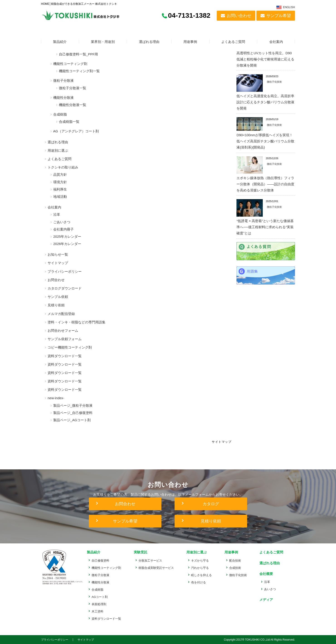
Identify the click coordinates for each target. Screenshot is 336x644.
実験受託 (140, 552)
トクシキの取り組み (63, 167)
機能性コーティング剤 (70, 64)
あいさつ (270, 589)
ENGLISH (289, 7)
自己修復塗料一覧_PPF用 (79, 54)
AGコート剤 (100, 597)
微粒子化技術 (274, 82)
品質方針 (60, 175)
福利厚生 (60, 189)
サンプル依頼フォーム (65, 339)
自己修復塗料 (100, 560)
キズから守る (200, 560)
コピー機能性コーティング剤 (70, 347)
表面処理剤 (99, 604)
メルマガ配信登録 (61, 314)
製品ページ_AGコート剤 (72, 420)
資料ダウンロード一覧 (65, 356)
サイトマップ (58, 263)
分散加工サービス (150, 560)
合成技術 (235, 568)
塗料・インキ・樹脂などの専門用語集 (77, 322)
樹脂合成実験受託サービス (156, 568)
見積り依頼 (56, 305)
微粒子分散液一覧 (73, 88)
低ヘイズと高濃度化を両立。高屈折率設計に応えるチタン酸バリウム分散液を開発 (265, 102)
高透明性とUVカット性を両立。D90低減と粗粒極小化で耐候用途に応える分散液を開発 (265, 59)
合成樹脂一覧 (69, 122)
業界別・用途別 (103, 42)
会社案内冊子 (63, 229)
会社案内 (276, 42)
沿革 (57, 214)
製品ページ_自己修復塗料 (73, 413)
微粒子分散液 (63, 80)
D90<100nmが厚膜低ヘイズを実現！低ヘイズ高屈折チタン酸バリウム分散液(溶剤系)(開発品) (265, 141)
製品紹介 (60, 42)
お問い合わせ (239, 16)
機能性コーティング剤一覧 (79, 71)
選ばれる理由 (149, 42)
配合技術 (235, 560)
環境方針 (60, 182)
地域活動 (60, 197)
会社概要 (266, 573)
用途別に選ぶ (58, 150)
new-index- (56, 398)
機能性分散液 (63, 98)
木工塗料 (97, 611)
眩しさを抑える (201, 575)
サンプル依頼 (58, 297)
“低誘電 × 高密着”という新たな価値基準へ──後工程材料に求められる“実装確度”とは (265, 227)
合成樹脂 (60, 114)
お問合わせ (56, 280)
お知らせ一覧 (58, 254)
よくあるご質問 (233, 42)
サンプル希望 (279, 16)
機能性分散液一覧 (73, 105)
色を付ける (198, 582)
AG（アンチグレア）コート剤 (76, 131)
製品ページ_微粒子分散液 (73, 405)
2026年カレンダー (67, 244)
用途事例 (190, 42)
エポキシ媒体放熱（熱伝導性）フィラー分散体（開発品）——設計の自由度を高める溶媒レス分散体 (265, 184)
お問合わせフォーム (63, 331)
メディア (266, 599)
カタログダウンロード (65, 288)
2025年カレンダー (67, 237)
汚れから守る (200, 568)
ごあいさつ (62, 222)
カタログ (211, 504)
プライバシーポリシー (65, 271)
